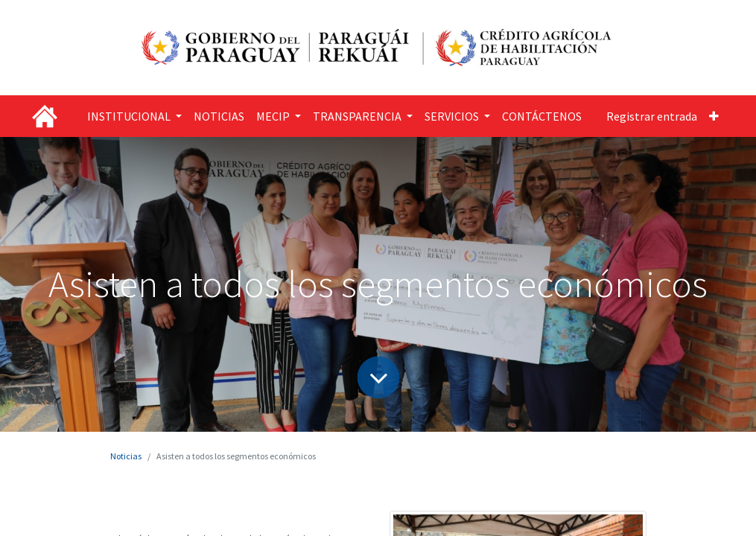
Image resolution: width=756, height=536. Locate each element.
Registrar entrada (652, 116)
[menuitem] (219, 116)
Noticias (126, 456)
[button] (714, 116)
